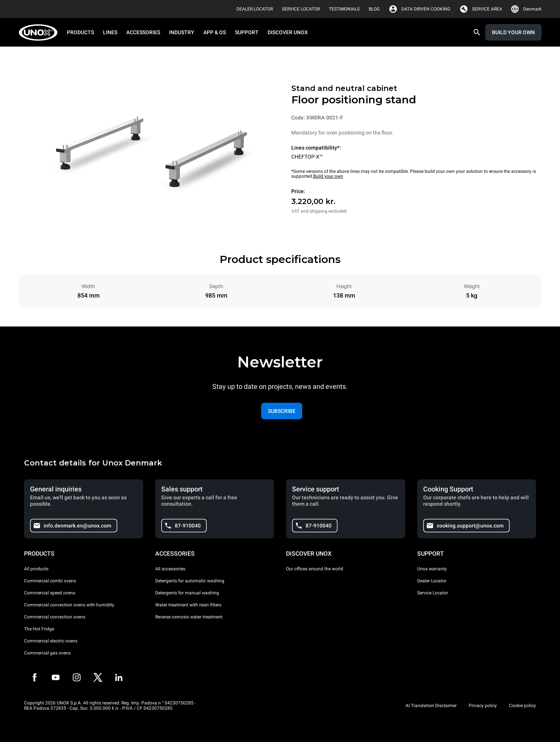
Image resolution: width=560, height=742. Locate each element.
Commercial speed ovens (50, 593)
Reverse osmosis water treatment (189, 617)
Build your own (328, 176)
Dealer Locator (432, 581)
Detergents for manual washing (187, 593)
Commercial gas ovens (47, 653)
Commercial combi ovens (50, 581)
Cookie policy (522, 706)
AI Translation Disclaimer (431, 706)
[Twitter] (98, 677)
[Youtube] (56, 677)
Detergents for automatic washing (190, 581)
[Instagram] (77, 677)
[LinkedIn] (119, 677)
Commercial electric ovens (51, 641)
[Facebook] (35, 677)
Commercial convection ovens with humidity (69, 605)
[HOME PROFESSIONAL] (40, 32)
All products (36, 569)
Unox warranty (432, 569)
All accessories (170, 569)
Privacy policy (483, 706)
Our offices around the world (315, 569)
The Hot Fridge (39, 629)
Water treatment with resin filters (188, 605)
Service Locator (433, 593)
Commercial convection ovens (55, 617)
